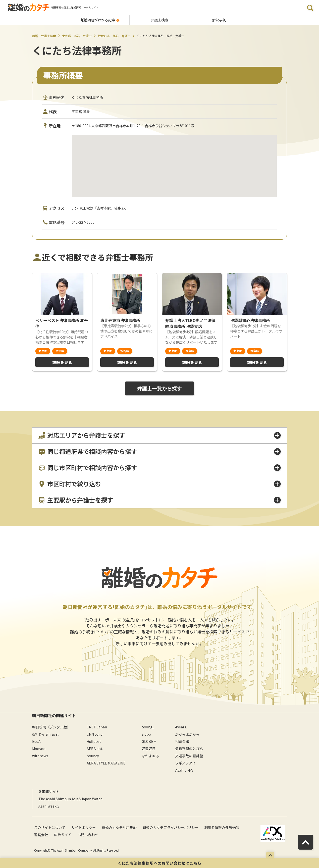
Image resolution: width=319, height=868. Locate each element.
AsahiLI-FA (184, 770)
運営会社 (41, 835)
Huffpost (94, 741)
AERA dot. (95, 749)
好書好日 (149, 749)
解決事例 (219, 20)
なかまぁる (150, 756)
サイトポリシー (84, 827)
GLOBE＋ (149, 741)
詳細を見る (62, 362)
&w (41, 734)
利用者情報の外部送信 (222, 827)
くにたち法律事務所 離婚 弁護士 (160, 36)
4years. (181, 727)
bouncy (93, 756)
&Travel (52, 734)
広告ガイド (63, 835)
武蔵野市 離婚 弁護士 (114, 36)
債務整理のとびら (189, 749)
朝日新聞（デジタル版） (51, 727)
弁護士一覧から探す (159, 388)
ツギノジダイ (186, 763)
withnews (40, 756)
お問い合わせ (88, 835)
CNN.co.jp (95, 734)
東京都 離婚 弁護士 (77, 36)
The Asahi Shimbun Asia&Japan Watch (70, 799)
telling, (148, 727)
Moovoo (39, 749)
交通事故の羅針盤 (189, 756)
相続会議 (182, 741)
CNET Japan (97, 727)
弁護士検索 (159, 20)
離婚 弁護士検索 (44, 36)
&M (35, 734)
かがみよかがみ (187, 734)
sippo (146, 734)
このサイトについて (50, 827)
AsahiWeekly (49, 806)
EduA (36, 741)
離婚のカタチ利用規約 (119, 827)
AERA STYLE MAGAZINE (106, 763)
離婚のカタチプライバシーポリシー (170, 827)
